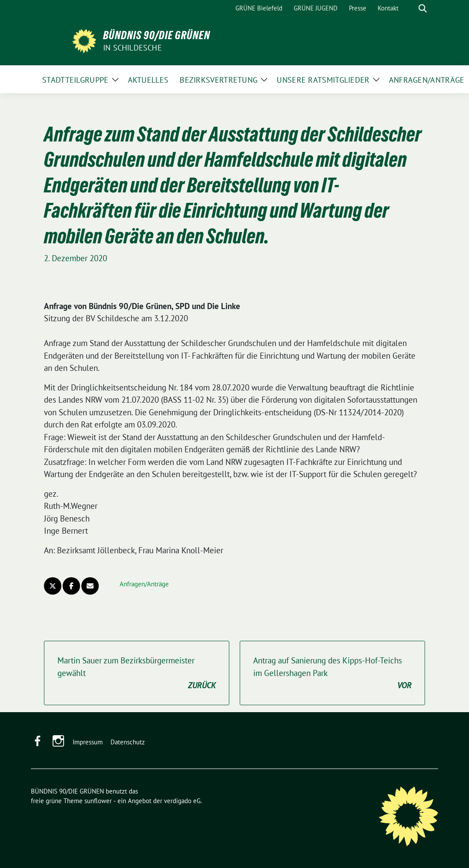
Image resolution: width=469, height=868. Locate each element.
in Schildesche (132, 48)
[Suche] (410, 8)
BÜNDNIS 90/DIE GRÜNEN (157, 35)
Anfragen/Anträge (144, 584)
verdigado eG (182, 801)
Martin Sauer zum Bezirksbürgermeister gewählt (137, 673)
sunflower (98, 801)
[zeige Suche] (423, 8)
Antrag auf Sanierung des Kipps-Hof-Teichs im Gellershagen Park (332, 673)
